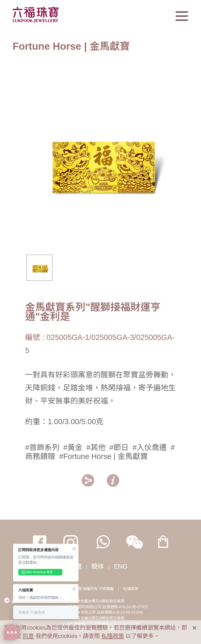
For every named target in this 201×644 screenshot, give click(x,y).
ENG (121, 566)
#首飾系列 (42, 447)
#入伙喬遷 (150, 447)
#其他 (96, 447)
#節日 (119, 447)
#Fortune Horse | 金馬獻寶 (104, 456)
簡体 (98, 566)
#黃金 (73, 447)
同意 (28, 636)
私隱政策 (131, 589)
